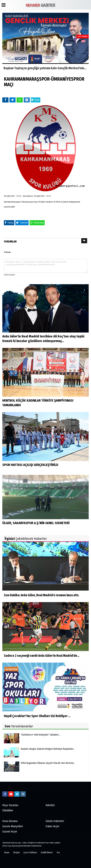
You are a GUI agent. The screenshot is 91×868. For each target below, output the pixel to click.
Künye (7, 853)
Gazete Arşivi (10, 832)
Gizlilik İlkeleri (47, 853)
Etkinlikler (8, 810)
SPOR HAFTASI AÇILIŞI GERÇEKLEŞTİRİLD (30, 465)
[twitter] (17, 794)
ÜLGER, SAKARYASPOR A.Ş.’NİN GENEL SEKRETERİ (36, 523)
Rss (58, 853)
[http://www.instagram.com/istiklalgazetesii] (23, 794)
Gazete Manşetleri (13, 826)
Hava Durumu (10, 821)
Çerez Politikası (30, 853)
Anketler (50, 805)
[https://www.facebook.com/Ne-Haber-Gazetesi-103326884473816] (5, 794)
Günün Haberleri (55, 821)
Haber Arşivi (52, 826)
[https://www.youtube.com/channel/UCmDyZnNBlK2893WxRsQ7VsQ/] (11, 794)
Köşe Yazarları (10, 805)
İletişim (17, 853)
